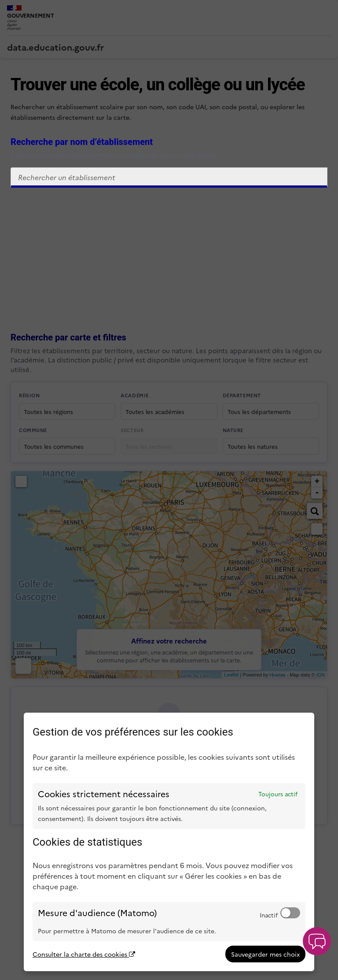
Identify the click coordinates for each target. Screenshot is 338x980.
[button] (317, 941)
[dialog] (169, 842)
